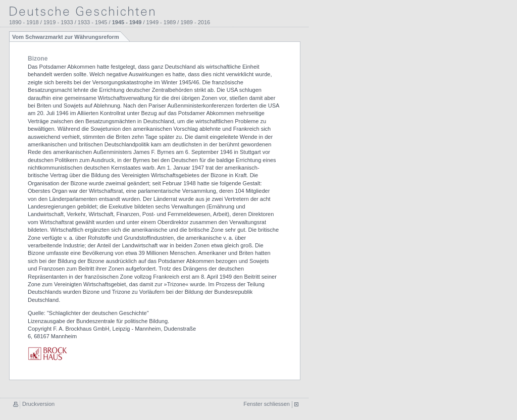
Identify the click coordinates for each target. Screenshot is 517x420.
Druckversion (38, 404)
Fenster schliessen (267, 404)
